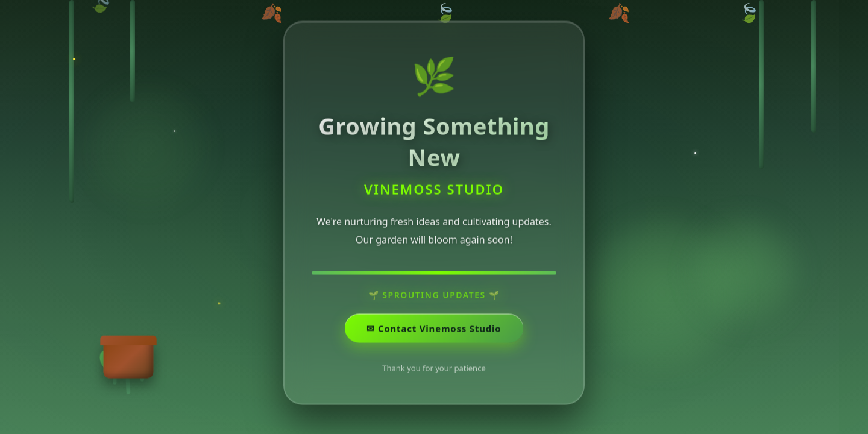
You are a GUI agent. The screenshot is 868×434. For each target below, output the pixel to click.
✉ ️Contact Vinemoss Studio (434, 330)
